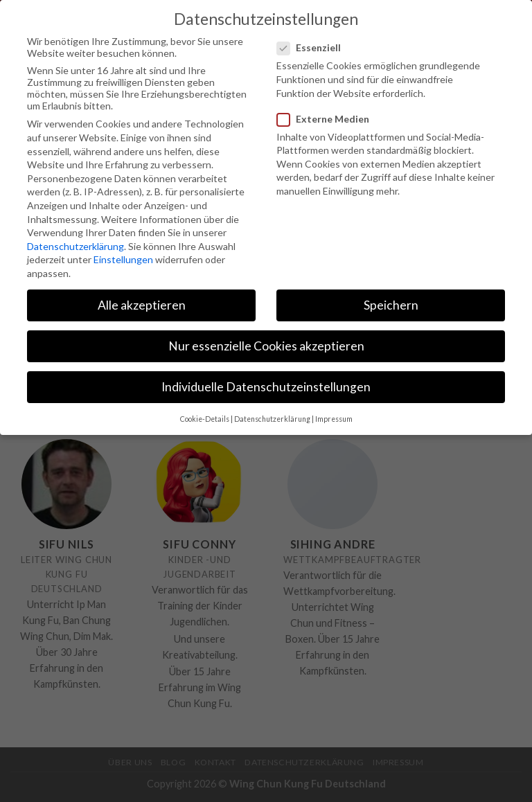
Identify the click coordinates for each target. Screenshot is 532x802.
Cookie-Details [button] (205, 418)
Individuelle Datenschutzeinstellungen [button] (266, 386)
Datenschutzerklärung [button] (272, 418)
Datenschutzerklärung (76, 245)
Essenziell (314, 47)
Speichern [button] (391, 304)
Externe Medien (329, 117)
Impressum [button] (334, 418)
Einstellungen (123, 259)
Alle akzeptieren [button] (142, 304)
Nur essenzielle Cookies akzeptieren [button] (266, 345)
